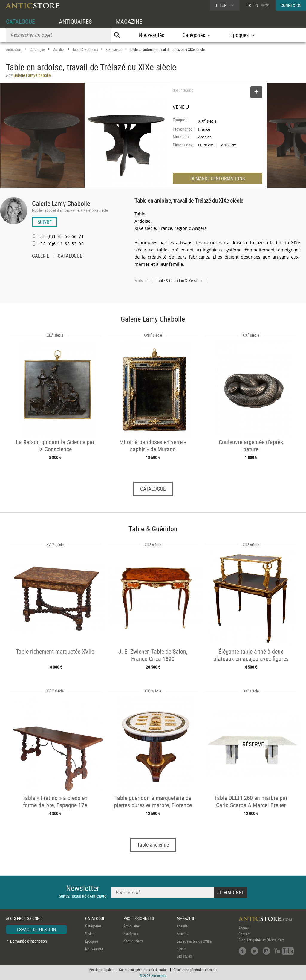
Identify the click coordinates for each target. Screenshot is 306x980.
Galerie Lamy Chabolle (61, 203)
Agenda (182, 926)
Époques (92, 941)
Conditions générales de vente (195, 970)
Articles (182, 934)
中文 (265, 5)
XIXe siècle (114, 49)
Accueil (244, 928)
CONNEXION (291, 5)
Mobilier (59, 49)
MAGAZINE (129, 21)
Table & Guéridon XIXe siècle (180, 281)
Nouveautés (152, 35)
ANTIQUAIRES (75, 21)
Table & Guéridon (85, 49)
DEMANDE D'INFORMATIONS (218, 178)
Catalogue (37, 49)
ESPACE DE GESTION (36, 929)
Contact (244, 934)
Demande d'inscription (29, 941)
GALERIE (40, 256)
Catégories (93, 926)
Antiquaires (132, 926)
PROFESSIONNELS (139, 918)
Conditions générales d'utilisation (143, 970)
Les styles (184, 956)
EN (256, 5)
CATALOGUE (20, 21)
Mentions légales (101, 970)
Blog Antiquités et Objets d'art (261, 940)
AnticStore (14, 49)
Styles (90, 934)
